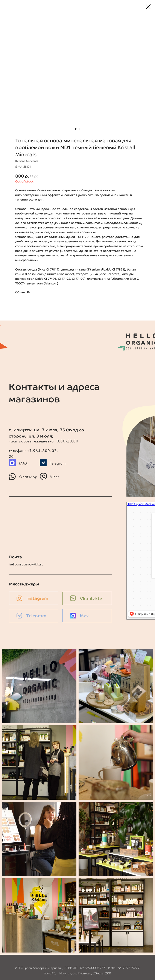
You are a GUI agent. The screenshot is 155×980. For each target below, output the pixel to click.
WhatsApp (28, 477)
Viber (55, 477)
